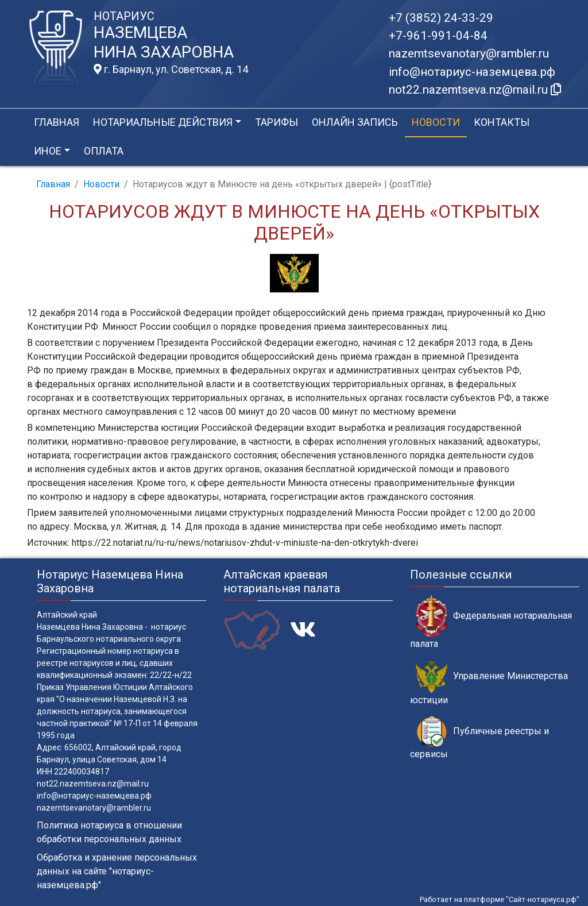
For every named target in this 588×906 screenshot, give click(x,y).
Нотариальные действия (163, 122)
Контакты (502, 122)
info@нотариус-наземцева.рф (472, 72)
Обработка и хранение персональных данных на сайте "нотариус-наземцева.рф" (117, 871)
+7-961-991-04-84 (438, 36)
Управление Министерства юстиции (489, 683)
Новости (436, 122)
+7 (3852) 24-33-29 (441, 18)
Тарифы (276, 122)
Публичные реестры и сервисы (479, 738)
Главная (57, 122)
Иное (48, 151)
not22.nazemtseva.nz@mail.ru (93, 784)
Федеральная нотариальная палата (491, 622)
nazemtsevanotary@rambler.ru (469, 53)
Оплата (104, 151)
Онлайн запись (355, 122)
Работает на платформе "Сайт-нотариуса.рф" (500, 899)
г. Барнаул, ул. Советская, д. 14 (171, 70)
